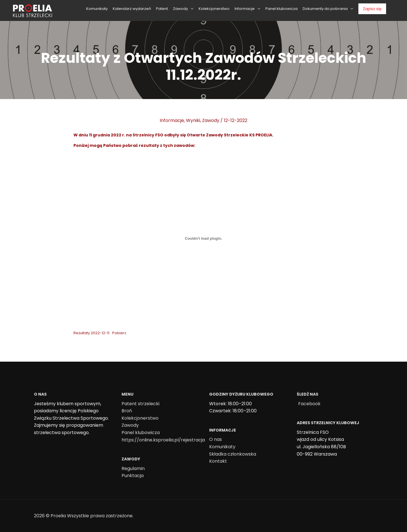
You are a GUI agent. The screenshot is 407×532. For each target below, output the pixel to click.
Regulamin (133, 468)
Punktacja (133, 476)
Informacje (172, 120)
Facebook (309, 404)
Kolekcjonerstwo (140, 418)
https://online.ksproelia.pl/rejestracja (163, 440)
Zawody (211, 120)
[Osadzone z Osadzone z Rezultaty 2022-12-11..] (203, 239)
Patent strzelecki (140, 404)
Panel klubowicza (141, 433)
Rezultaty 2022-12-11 (91, 333)
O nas (216, 439)
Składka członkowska (233, 454)
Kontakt (218, 461)
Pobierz (119, 333)
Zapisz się (372, 8)
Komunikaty (222, 447)
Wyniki (193, 120)
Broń (127, 411)
